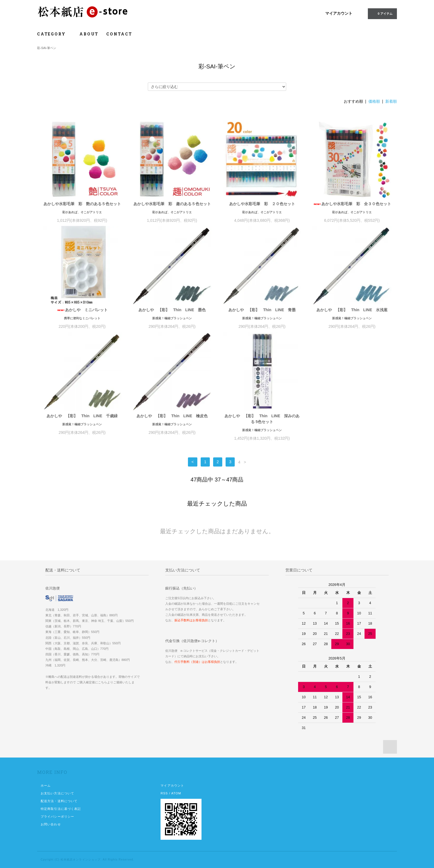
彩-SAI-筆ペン (47, 48)
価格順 (374, 101)
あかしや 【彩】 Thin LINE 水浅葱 (352, 310)
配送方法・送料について (59, 801)
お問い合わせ (51, 824)
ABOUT (89, 34)
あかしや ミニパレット (82, 310)
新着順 (391, 101)
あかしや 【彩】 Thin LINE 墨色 (172, 310)
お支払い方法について (57, 793)
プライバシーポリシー (57, 817)
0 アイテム (382, 13)
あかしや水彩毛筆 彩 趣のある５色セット (172, 204)
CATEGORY (54, 34)
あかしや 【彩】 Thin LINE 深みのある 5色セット (262, 419)
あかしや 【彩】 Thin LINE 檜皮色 (172, 416)
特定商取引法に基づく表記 (61, 809)
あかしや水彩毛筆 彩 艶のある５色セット (82, 204)
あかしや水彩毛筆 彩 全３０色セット (352, 204)
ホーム (46, 785)
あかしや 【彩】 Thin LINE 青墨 (262, 310)
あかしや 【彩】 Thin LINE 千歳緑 (82, 416)
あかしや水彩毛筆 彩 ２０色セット (262, 204)
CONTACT (119, 34)
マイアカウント (339, 13)
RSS (164, 793)
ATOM (176, 793)
